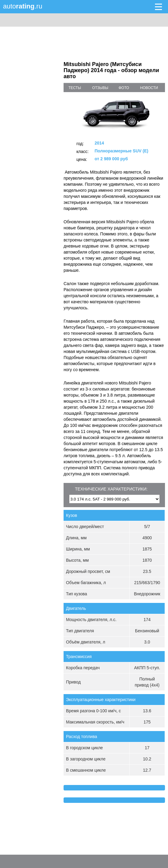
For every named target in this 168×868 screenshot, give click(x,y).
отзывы (100, 88)
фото (124, 88)
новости (149, 88)
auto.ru (23, 6)
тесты (75, 88)
